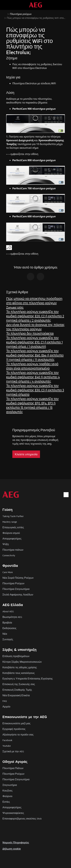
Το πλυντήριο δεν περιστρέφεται (30, 333)
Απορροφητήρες (12, 538)
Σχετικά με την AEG (13, 751)
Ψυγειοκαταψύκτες (13, 813)
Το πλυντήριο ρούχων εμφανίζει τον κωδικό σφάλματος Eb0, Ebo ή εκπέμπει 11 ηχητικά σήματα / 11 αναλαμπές (35, 355)
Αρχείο (6, 706)
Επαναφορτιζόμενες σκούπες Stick (22, 818)
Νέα (5, 634)
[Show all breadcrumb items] (5, 14)
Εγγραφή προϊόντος (14, 729)
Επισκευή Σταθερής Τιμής (17, 690)
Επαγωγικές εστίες (13, 527)
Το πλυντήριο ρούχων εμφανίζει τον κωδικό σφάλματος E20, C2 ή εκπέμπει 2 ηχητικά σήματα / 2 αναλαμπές (35, 316)
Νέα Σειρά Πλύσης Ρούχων (18, 578)
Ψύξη (6, 544)
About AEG (8, 611)
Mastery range (10, 522)
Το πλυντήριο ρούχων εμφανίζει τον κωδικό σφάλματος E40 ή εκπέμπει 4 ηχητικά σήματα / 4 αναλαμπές (33, 377)
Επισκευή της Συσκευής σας (19, 684)
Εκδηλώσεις (9, 628)
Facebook (7, 740)
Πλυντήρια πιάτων (13, 550)
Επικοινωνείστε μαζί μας (17, 723)
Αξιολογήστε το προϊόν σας (18, 734)
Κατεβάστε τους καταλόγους (19, 673)
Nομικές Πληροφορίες (16, 842)
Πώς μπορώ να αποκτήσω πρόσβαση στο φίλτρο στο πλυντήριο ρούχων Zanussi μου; (34, 303)
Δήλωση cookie (12, 849)
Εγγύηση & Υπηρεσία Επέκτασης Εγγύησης (28, 678)
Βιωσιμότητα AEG (12, 617)
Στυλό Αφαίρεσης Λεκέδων (18, 594)
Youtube (7, 746)
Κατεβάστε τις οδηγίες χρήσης (20, 667)
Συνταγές (8, 639)
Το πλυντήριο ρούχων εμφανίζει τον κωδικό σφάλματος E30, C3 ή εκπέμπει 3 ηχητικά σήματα (35, 390)
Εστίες (6, 802)
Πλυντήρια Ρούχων (13, 583)
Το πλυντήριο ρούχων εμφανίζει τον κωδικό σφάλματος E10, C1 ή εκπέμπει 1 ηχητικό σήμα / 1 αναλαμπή (34, 342)
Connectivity (9, 555)
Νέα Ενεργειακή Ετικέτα (16, 695)
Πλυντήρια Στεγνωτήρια (16, 589)
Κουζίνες (7, 790)
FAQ (5, 701)
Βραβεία (7, 622)
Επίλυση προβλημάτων (16, 656)
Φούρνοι (7, 796)
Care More (8, 572)
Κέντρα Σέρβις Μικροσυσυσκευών (22, 662)
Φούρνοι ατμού (11, 533)
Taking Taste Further (13, 516)
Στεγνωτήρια (10, 785)
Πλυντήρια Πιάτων (13, 768)
